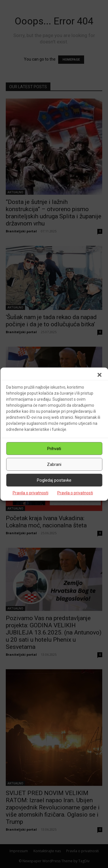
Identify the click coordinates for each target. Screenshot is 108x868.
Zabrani (54, 464)
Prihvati (54, 449)
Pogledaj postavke (54, 480)
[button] (99, 375)
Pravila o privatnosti (31, 493)
